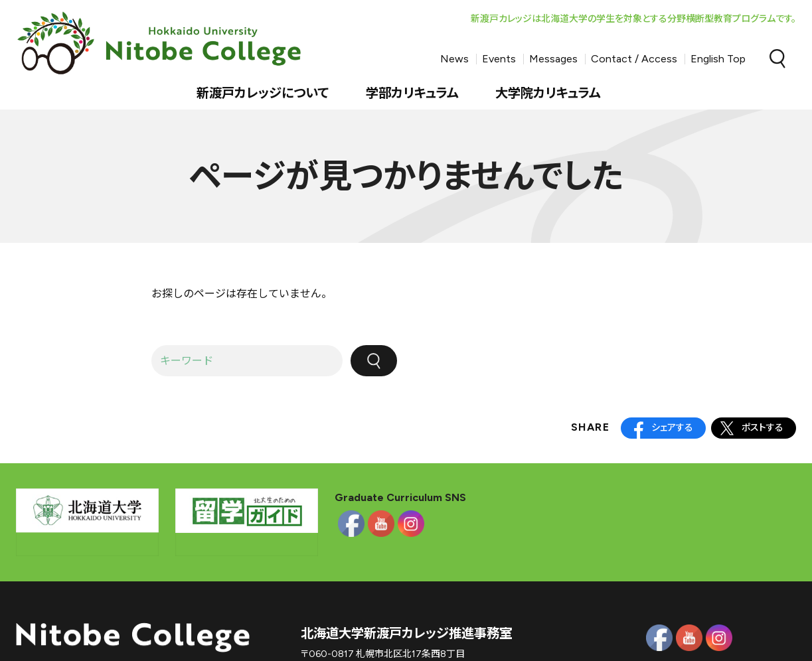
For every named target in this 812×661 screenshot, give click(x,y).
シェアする (672, 428)
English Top (718, 59)
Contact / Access (634, 59)
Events (499, 59)
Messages (553, 59)
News (454, 59)
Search (777, 59)
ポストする (763, 428)
